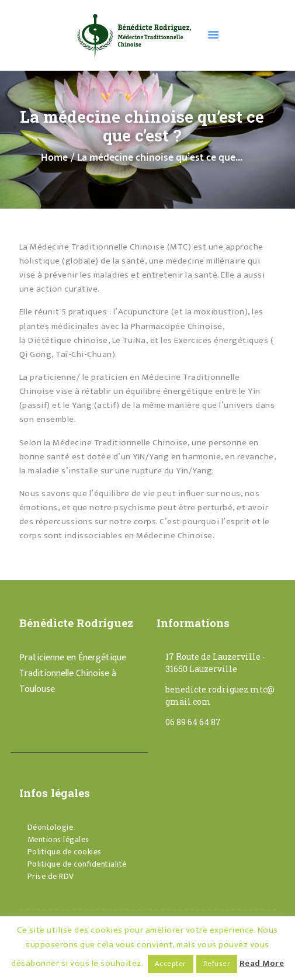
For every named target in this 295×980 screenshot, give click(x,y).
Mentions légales (58, 839)
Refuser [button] (217, 964)
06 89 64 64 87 (193, 722)
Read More (262, 963)
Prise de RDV (51, 876)
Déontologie (51, 827)
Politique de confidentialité (77, 864)
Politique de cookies (65, 852)
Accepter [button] (171, 964)
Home (54, 158)
